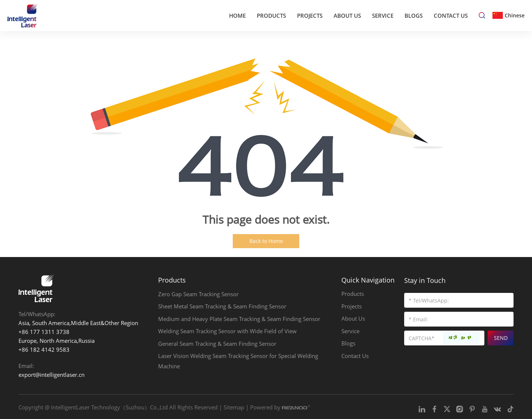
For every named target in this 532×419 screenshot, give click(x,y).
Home (237, 15)
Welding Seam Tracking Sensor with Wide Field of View (227, 332)
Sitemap (234, 407)
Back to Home (266, 241)
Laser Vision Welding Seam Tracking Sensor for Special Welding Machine (238, 362)
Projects (310, 15)
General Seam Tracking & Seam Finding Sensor (217, 345)
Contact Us (451, 15)
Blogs (414, 15)
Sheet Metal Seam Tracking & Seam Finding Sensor (222, 307)
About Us (347, 15)
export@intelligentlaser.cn (52, 375)
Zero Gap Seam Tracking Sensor (198, 294)
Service (383, 15)
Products (271, 15)
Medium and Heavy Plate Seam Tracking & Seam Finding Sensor (239, 320)
